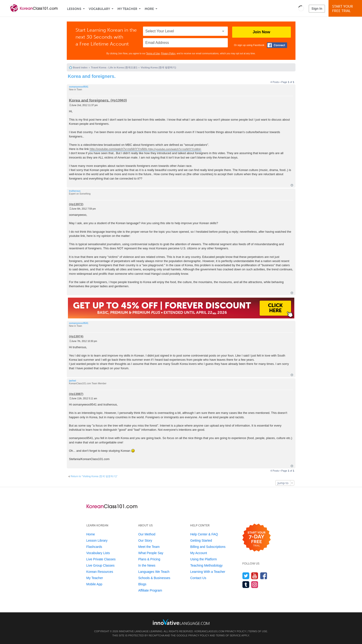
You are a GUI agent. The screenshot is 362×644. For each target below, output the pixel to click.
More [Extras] (149, 9)
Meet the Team (149, 547)
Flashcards (94, 547)
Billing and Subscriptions (208, 547)
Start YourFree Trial (346, 9)
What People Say (151, 553)
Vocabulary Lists (98, 553)
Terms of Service (228, 635)
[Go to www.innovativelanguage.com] (181, 622)
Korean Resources (100, 572)
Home (91, 534)
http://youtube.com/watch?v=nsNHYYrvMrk (118, 149)
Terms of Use (153, 53)
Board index (80, 67)
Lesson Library (97, 540)
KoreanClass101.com (210, 631)
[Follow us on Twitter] (246, 576)
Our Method (147, 534)
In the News (147, 565)
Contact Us (198, 578)
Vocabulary (99, 9)
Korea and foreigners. (92, 76)
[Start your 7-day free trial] (257, 538)
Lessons (74, 9)
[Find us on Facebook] (264, 576)
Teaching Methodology (206, 565)
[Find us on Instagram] (255, 584)
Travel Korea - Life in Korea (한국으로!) (114, 67)
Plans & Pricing (149, 559)
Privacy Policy (168, 53)
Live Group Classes (100, 565)
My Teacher (127, 9)
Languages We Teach (154, 572)
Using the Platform (203, 559)
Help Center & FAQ (204, 534)
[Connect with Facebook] (277, 45)
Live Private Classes (101, 559)
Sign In (317, 9)
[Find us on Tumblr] (246, 584)
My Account (198, 553)
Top (292, 185)
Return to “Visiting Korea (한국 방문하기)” (94, 476)
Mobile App (94, 584)
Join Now (262, 32)
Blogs (142, 584)
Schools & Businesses (154, 578)
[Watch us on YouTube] (255, 576)
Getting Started (201, 540)
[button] (301, 8)
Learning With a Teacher (208, 572)
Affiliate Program (150, 590)
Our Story (145, 540)
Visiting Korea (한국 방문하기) (158, 67)
